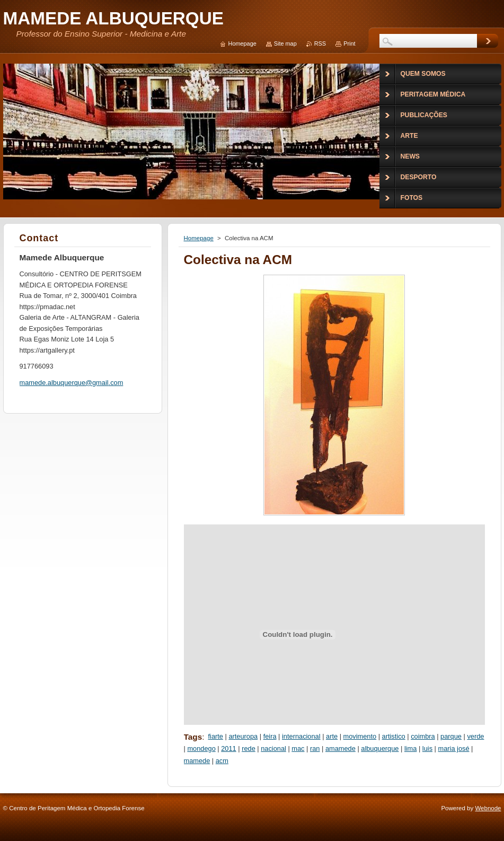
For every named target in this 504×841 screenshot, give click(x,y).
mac (298, 748)
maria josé (454, 748)
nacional (273, 748)
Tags (193, 737)
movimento (360, 736)
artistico (394, 736)
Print (349, 43)
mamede (197, 761)
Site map (285, 43)
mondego (201, 748)
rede (249, 748)
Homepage (199, 238)
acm (222, 761)
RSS (320, 43)
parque (451, 736)
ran (315, 748)
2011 (228, 748)
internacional (301, 736)
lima (410, 748)
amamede (341, 748)
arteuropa (243, 736)
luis (427, 748)
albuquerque (380, 748)
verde (475, 736)
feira (270, 736)
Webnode (488, 808)
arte (332, 736)
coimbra (423, 736)
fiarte (216, 736)
